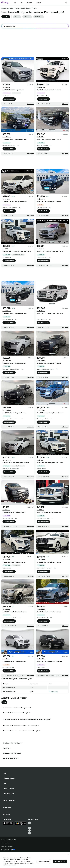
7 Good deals (53, 692)
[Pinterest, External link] (29, 833)
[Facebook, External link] (29, 825)
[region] (35, 860)
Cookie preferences (44, 861)
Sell (22, 3)
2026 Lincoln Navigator (9, 688)
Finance (39, 3)
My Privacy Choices (8, 850)
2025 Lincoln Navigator (9, 691)
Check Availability (9, 99)
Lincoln (28, 8)
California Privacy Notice (8, 846)
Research (30, 3)
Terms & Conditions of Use (9, 840)
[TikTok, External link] (29, 823)
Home (3, 8)
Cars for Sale (10, 8)
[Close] (68, 854)
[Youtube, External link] (29, 828)
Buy (15, 3)
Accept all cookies (60, 861)
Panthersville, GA (20, 8)
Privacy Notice (5, 843)
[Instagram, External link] (29, 831)
